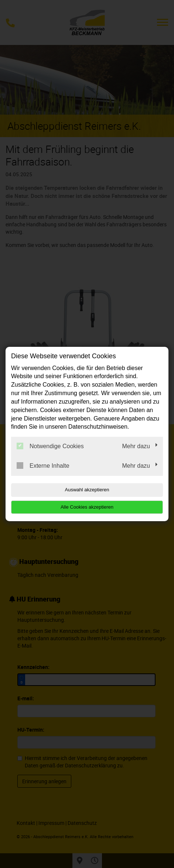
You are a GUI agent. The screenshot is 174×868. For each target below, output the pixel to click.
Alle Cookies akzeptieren (87, 507)
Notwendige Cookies (50, 446)
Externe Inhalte (43, 466)
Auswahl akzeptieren (87, 490)
